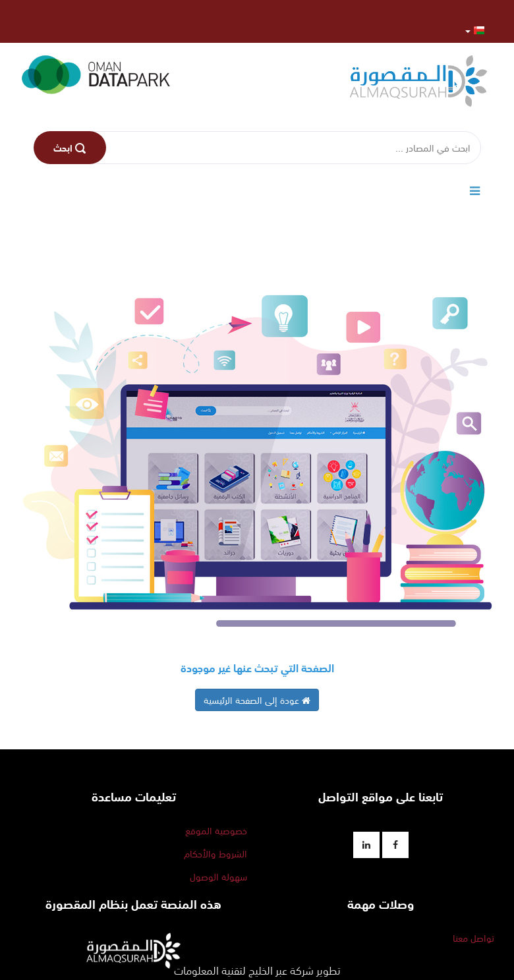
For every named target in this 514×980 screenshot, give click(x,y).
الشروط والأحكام (215, 853)
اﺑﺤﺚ (70, 148)
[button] (475, 30)
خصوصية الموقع (216, 830)
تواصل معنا (473, 938)
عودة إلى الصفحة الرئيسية (257, 700)
